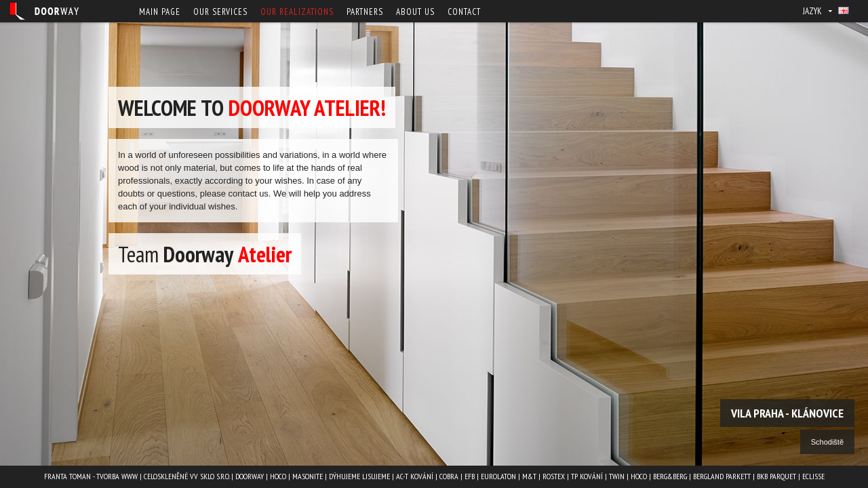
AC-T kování (415, 476)
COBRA (449, 476)
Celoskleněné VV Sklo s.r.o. (186, 476)
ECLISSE (813, 476)
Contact (464, 12)
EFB (470, 476)
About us (415, 12)
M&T (529, 476)
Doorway (250, 476)
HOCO (278, 476)
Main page (160, 12)
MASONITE (308, 476)
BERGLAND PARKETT (722, 476)
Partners (365, 12)
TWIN (617, 476)
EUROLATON (498, 476)
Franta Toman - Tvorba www (91, 476)
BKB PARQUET (776, 476)
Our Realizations (297, 12)
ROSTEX (554, 476)
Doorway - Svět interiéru (44, 11)
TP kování (587, 476)
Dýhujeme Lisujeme (359, 476)
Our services (220, 12)
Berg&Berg (670, 476)
